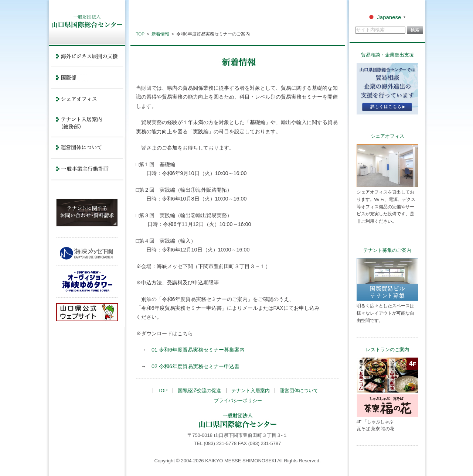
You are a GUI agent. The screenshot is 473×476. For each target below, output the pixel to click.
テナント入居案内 (251, 391)
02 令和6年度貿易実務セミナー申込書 (195, 366)
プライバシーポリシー (238, 400)
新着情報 (160, 34)
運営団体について (299, 391)
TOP (140, 34)
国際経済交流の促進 (199, 391)
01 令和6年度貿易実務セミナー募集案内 (198, 350)
